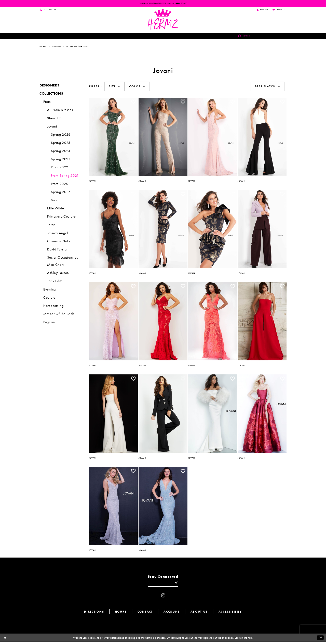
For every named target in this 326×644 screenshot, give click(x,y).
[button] (114, 87)
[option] (113, 137)
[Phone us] (50, 10)
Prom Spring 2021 (77, 47)
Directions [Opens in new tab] (94, 614)
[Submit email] (179, 584)
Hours (121, 614)
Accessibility (230, 614)
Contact (145, 614)
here (250, 640)
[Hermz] (163, 20)
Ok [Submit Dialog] (320, 640)
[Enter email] (163, 584)
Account (172, 614)
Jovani (56, 47)
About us (199, 614)
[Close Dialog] (6, 640)
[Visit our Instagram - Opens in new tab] (163, 598)
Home (43, 47)
